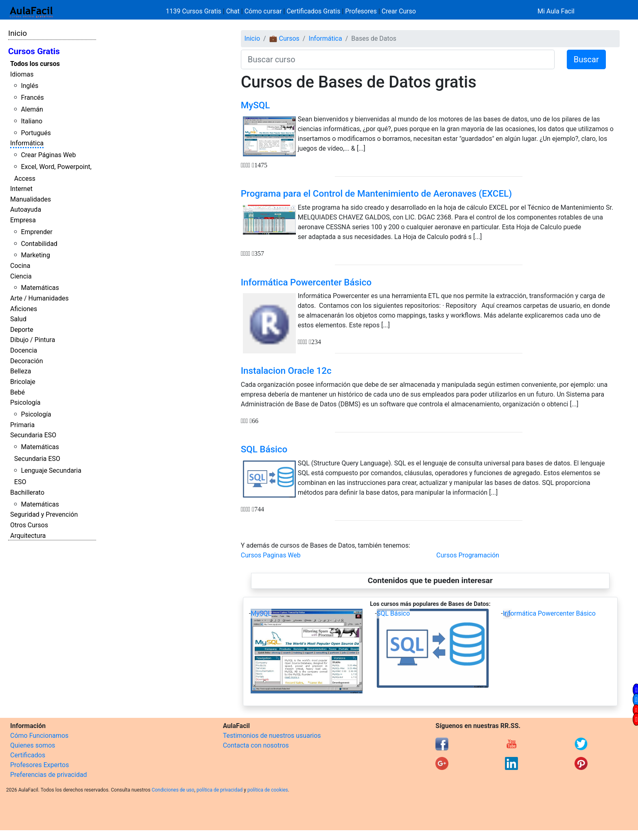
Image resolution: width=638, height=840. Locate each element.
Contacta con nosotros (256, 745)
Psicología (25, 402)
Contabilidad (39, 244)
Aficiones (24, 309)
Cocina (20, 266)
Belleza (21, 371)
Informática (27, 143)
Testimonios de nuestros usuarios (272, 736)
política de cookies (268, 790)
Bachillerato (27, 492)
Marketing (35, 255)
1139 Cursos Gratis (194, 11)
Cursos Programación (468, 555)
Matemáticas (40, 288)
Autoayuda (26, 209)
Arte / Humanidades (39, 298)
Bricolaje (23, 382)
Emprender (37, 232)
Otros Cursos (29, 525)
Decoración (27, 361)
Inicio (17, 33)
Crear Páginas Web (48, 155)
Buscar (586, 59)
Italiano (32, 121)
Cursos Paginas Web (271, 555)
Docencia (24, 350)
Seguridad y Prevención (44, 514)
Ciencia (21, 276)
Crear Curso (399, 11)
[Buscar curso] (398, 59)
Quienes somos (33, 745)
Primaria (22, 425)
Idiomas (22, 74)
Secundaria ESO (33, 435)
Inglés (29, 86)
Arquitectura (28, 536)
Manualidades (31, 199)
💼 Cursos (284, 38)
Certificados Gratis (313, 11)
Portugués (36, 133)
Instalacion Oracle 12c (286, 371)
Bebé (17, 392)
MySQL (256, 105)
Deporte (22, 330)
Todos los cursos (35, 64)
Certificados (28, 755)
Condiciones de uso (173, 790)
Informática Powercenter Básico (306, 282)
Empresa (23, 220)
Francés (32, 98)
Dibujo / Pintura (33, 340)
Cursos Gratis (34, 51)
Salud (18, 319)
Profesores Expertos (39, 765)
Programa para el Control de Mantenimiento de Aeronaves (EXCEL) (376, 193)
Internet (21, 189)
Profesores (361, 11)
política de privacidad (220, 790)
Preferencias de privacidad (49, 775)
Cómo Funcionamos (39, 736)
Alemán (32, 109)
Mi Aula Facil (556, 11)
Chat (233, 11)
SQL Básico (264, 449)
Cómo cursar (263, 11)
